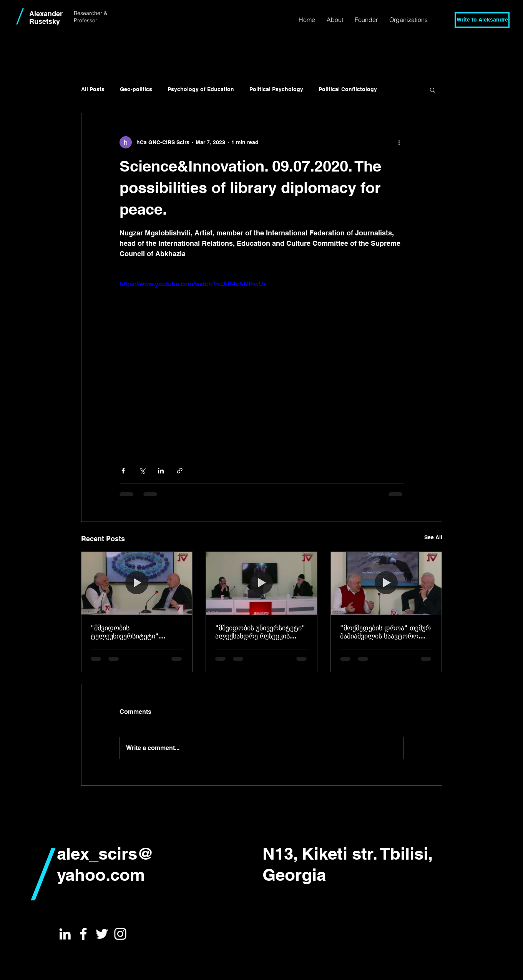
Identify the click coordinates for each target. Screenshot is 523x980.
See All (433, 537)
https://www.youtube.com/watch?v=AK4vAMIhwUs (193, 284)
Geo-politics (136, 89)
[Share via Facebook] (123, 471)
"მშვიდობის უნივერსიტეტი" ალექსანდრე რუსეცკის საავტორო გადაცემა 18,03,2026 (260, 632)
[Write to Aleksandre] (482, 20)
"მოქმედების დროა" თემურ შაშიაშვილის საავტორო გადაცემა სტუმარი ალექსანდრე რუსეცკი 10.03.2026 (385, 632)
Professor (86, 20)
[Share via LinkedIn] (161, 471)
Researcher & (90, 13)
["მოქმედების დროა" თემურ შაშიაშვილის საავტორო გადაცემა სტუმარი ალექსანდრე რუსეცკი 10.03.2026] (386, 583)
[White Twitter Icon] (102, 934)
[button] (335, 20)
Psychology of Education (201, 89)
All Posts (93, 89)
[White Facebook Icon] (83, 934)
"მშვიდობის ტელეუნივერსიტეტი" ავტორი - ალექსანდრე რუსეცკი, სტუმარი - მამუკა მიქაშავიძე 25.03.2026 (133, 632)
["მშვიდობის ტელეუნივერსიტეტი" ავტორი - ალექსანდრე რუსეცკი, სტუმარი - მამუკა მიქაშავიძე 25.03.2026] (137, 583)
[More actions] (399, 142)
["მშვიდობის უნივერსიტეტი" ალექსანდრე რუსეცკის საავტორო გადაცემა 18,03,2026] (261, 583)
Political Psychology (276, 89)
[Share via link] (180, 471)
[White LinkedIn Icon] (65, 934)
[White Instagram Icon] (120, 934)
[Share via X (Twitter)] (142, 471)
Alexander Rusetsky (46, 17)
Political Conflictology (348, 89)
